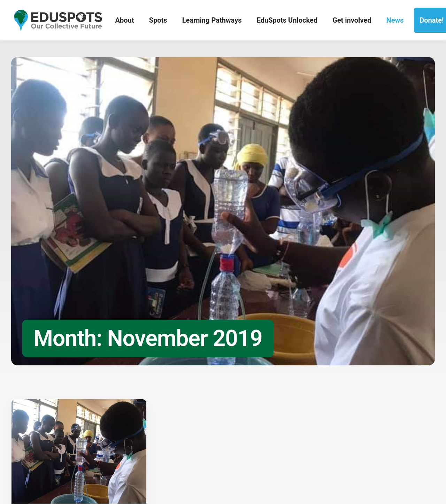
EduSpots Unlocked (287, 20)
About (125, 20)
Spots (158, 20)
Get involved (352, 20)
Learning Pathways (212, 20)
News (395, 20)
